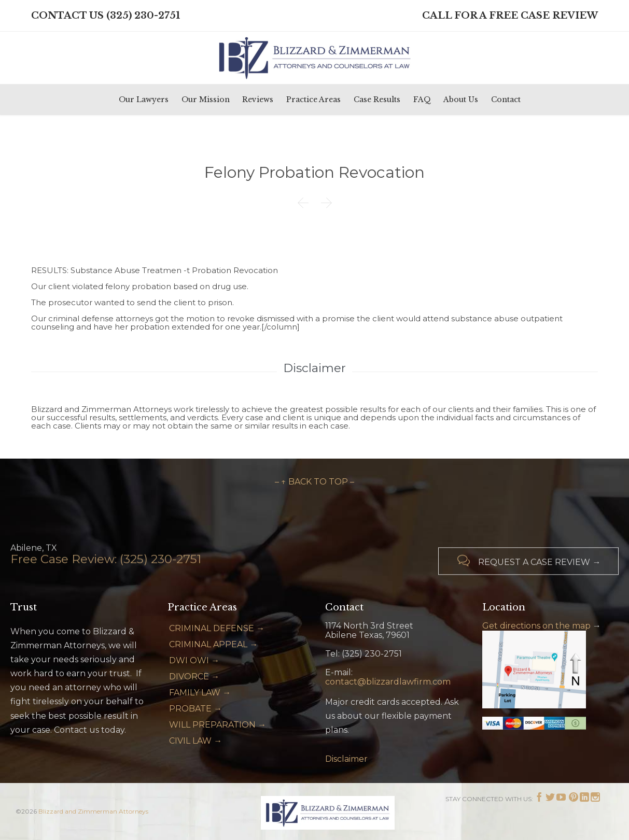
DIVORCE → (194, 677)
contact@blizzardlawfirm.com (388, 682)
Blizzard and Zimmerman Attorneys (93, 811)
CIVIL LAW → (195, 741)
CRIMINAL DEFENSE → (217, 628)
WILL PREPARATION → (218, 725)
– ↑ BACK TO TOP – (314, 482)
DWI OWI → (194, 660)
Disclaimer (346, 759)
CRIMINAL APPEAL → (213, 644)
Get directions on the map (536, 626)
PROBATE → (195, 709)
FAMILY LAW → (200, 693)
